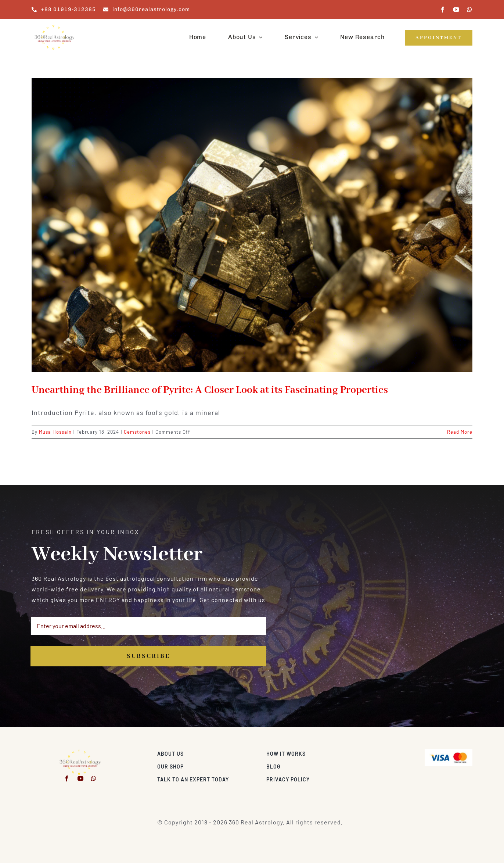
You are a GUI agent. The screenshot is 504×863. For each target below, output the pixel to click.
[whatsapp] (470, 10)
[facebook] (443, 10)
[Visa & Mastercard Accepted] (449, 752)
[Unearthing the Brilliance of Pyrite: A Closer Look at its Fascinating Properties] (252, 225)
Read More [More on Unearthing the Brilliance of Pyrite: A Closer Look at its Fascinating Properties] (460, 432)
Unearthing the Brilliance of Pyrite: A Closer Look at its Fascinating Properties (210, 390)
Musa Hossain (55, 432)
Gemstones (137, 432)
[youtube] (456, 10)
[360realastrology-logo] (54, 27)
